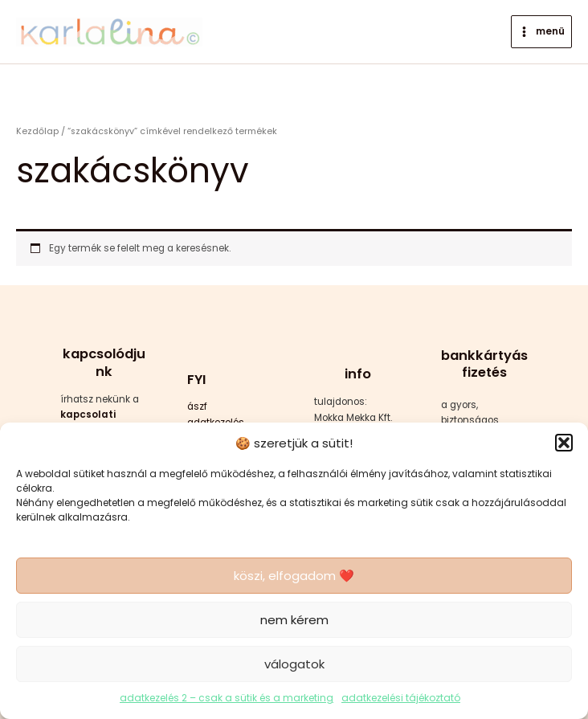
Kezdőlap (37, 131)
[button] (564, 443)
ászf (197, 406)
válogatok (294, 664)
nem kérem (294, 620)
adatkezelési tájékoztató (401, 698)
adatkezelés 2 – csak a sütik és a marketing (227, 698)
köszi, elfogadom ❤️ (294, 576)
